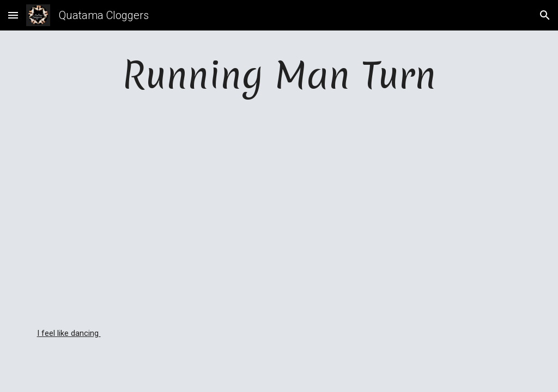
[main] (279, 75)
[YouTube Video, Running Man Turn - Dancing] (279, 214)
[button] (13, 15)
